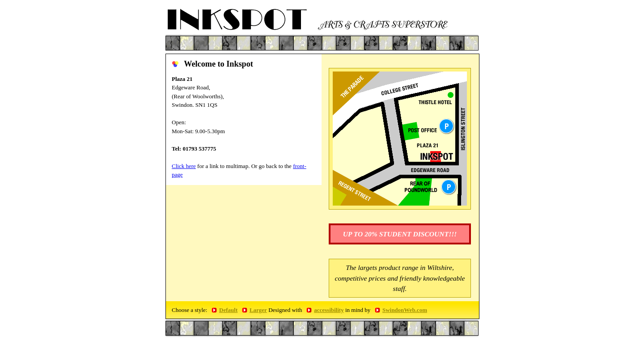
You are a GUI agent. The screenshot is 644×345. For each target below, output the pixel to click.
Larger (258, 310)
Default (228, 310)
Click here (184, 166)
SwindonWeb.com (405, 310)
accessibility (329, 310)
